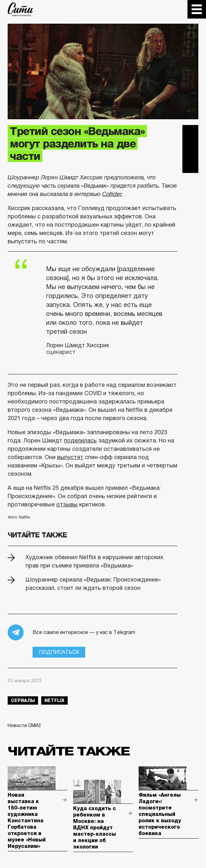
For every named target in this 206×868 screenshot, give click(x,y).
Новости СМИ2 (24, 725)
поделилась (80, 441)
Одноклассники (190, 165)
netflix (54, 700)
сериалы (23, 700)
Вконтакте (190, 149)
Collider (112, 194)
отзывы (67, 504)
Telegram (190, 133)
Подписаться (59, 652)
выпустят (70, 457)
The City (21, 9)
